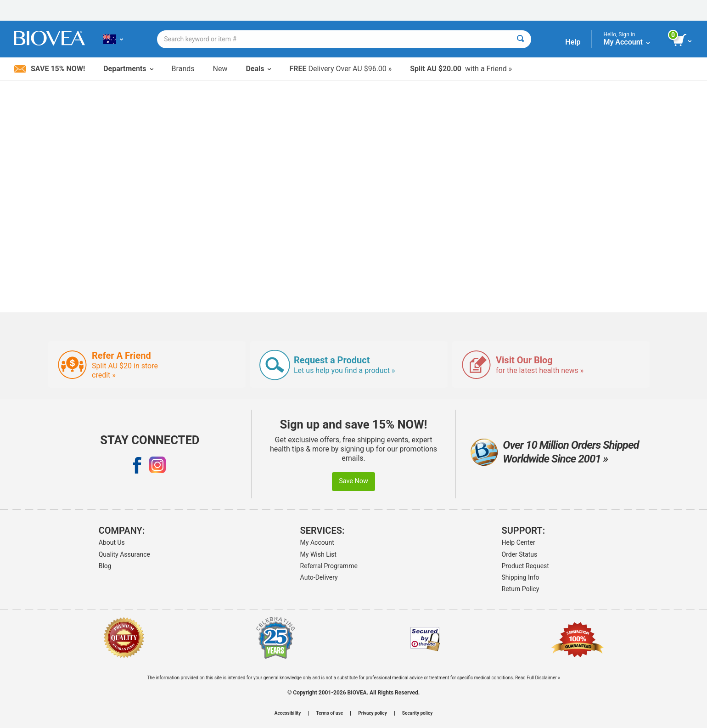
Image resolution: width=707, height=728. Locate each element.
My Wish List (318, 554)
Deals (258, 69)
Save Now (353, 481)
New (220, 69)
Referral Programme (329, 566)
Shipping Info (521, 577)
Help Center (519, 542)
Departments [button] (128, 69)
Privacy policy (373, 713)
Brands (183, 69)
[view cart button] (683, 40)
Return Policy (521, 589)
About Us (112, 542)
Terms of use (329, 713)
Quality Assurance (124, 554)
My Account (317, 542)
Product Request (525, 566)
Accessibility (288, 713)
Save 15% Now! (49, 69)
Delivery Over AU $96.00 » (340, 69)
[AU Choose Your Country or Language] (113, 39)
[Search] (520, 39)
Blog (105, 566)
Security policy (417, 713)
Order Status (520, 554)
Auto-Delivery (319, 577)
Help (573, 42)
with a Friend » (461, 69)
